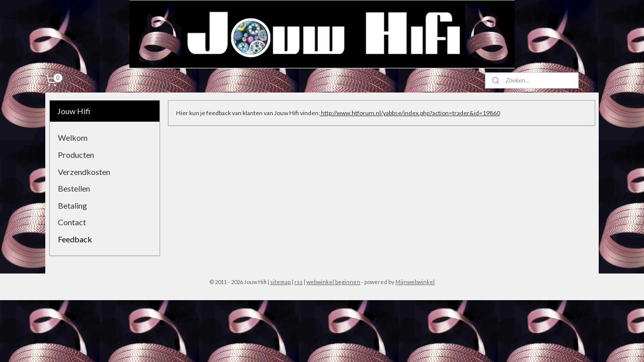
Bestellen (74, 188)
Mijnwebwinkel (415, 282)
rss (299, 282)
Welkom (73, 138)
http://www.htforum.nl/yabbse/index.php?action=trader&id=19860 (410, 113)
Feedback (75, 239)
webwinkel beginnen (333, 282)
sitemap (280, 282)
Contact (72, 222)
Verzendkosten (84, 172)
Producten (76, 155)
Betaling (72, 205)
